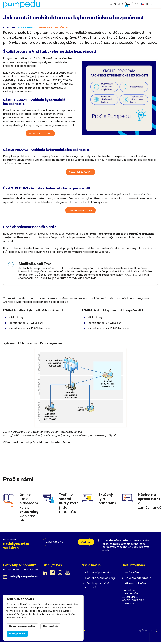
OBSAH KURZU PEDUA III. (80, 212)
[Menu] (156, 5)
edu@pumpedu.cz (24, 579)
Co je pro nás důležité (138, 580)
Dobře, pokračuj (17, 634)
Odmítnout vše (51, 626)
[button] (145, 4)
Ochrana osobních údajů (100, 580)
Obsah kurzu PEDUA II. (81, 173)
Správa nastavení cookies (22, 626)
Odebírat (87, 544)
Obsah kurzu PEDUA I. (40, 134)
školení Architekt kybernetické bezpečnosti (44, 236)
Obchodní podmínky (98, 575)
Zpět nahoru (148, 633)
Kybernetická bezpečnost (53, 28)
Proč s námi (132, 575)
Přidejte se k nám (135, 586)
